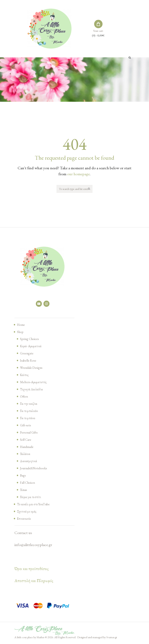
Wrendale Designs (32, 368)
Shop (21, 332)
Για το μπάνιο (28, 419)
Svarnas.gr (112, 638)
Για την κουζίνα (29, 404)
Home (21, 325)
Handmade (28, 447)
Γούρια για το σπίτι (31, 498)
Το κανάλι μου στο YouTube (35, 505)
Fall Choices (28, 483)
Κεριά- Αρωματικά (31, 347)
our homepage (78, 174)
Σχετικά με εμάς (27, 512)
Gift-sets (26, 426)
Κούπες (24, 376)
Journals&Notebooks (35, 469)
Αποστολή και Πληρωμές (34, 581)
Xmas (24, 490)
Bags (23, 476)
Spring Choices (31, 340)
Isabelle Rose (29, 361)
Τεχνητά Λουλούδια (32, 390)
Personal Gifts (30, 433)
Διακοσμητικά (29, 462)
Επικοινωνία (24, 519)
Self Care (26, 440)
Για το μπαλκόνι (29, 412)
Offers (24, 397)
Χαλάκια (25, 455)
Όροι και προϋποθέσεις (32, 569)
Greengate (27, 354)
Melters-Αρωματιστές (34, 383)
